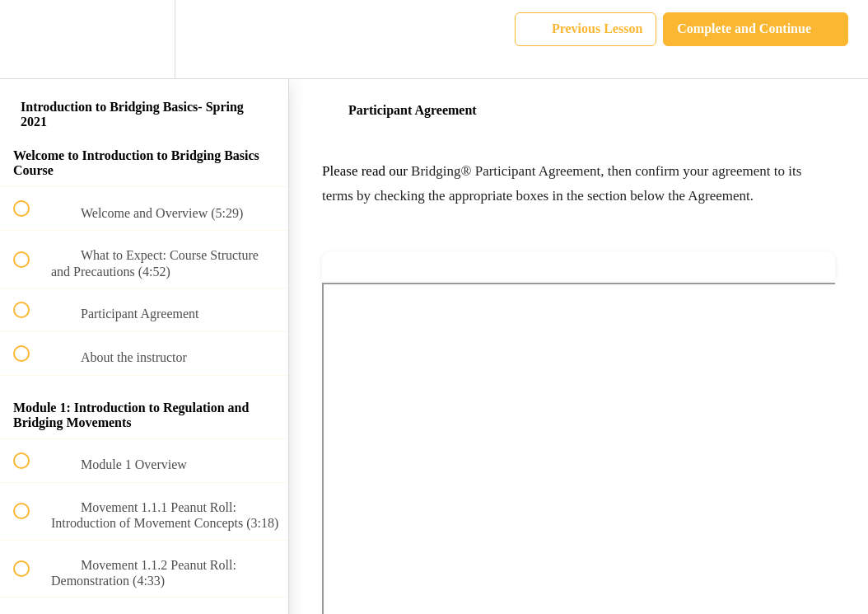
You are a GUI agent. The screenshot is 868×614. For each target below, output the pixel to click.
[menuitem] (144, 39)
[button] (30, 39)
